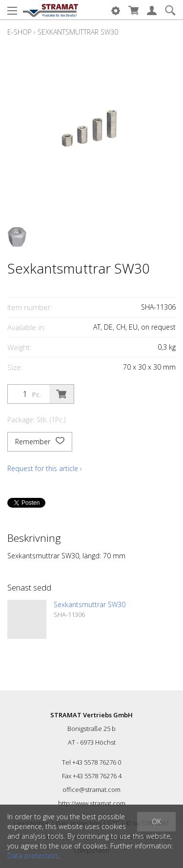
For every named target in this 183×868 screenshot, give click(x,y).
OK (156, 821)
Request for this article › (45, 468)
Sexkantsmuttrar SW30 (78, 32)
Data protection (32, 856)
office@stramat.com (91, 789)
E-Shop (20, 32)
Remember (40, 442)
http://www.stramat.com (92, 803)
